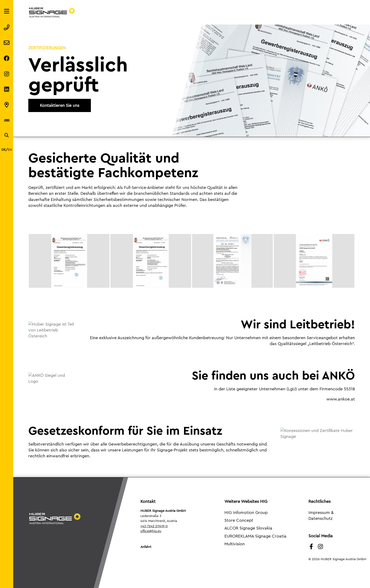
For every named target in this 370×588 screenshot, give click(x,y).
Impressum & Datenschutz (321, 515)
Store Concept (239, 520)
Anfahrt (146, 547)
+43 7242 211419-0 (154, 526)
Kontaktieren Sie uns (60, 105)
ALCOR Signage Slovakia (248, 528)
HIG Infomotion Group (246, 513)
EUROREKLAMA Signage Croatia (255, 536)
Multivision (235, 544)
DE (4, 150)
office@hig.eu (151, 531)
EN (10, 150)
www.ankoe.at (341, 399)
